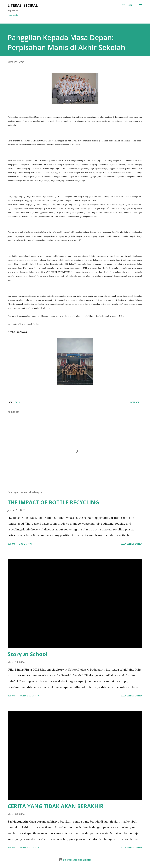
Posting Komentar (30, 696)
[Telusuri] (127, 5)
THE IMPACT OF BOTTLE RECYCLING (53, 502)
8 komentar (26, 544)
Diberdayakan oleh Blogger (75, 860)
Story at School (28, 654)
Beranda (14, 15)
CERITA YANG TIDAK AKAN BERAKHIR (56, 806)
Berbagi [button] (135, 402)
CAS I (17, 402)
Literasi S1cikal (23, 5)
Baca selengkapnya (132, 544)
